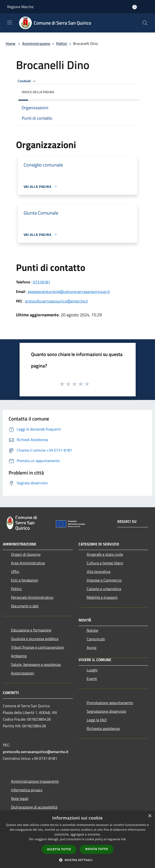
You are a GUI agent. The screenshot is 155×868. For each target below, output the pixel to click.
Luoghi (92, 670)
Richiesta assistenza (103, 728)
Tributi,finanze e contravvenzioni (38, 647)
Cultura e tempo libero (105, 563)
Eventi (92, 679)
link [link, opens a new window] (123, 839)
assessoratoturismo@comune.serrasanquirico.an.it (69, 291)
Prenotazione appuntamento (110, 703)
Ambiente (19, 656)
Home (11, 43)
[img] (131, 91)
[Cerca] (145, 23)
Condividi (27, 81)
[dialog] (77, 839)
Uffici (15, 571)
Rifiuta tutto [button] (97, 849)
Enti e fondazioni (25, 580)
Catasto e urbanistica (104, 589)
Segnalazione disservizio (106, 711)
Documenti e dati (25, 606)
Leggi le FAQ (97, 720)
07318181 (42, 282)
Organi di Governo (26, 554)
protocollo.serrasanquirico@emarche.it (56, 301)
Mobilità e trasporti (102, 597)
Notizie (92, 630)
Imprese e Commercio (104, 580)
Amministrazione (36, 43)
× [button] (150, 816)
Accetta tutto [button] (59, 849)
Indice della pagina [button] (38, 92)
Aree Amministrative (28, 563)
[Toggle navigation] (10, 22)
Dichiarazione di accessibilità (34, 807)
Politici (62, 43)
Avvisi (92, 647)
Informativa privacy (27, 790)
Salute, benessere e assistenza (36, 664)
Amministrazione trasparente (35, 781)
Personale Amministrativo (32, 597)
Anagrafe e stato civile (105, 554)
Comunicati (96, 639)
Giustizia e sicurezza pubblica (35, 639)
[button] (78, 860)
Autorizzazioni (23, 673)
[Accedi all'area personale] (135, 7)
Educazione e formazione (31, 630)
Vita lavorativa (99, 571)
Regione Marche (20, 7)
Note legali (20, 798)
